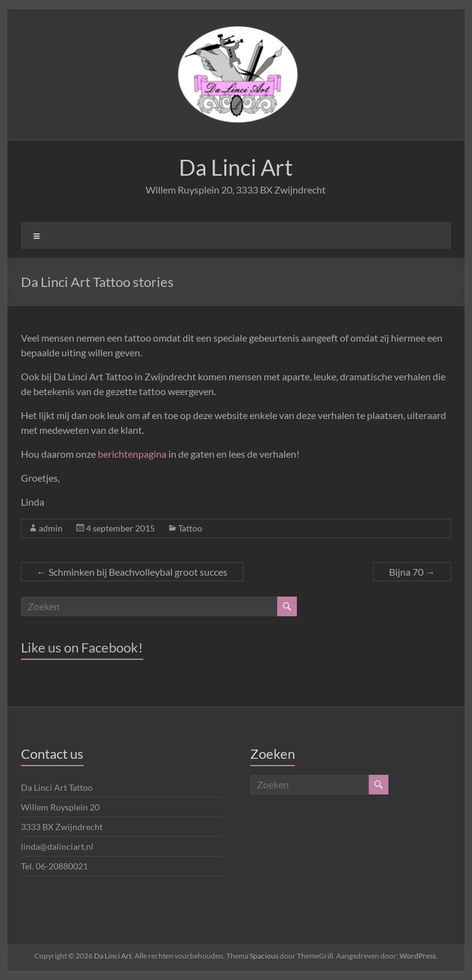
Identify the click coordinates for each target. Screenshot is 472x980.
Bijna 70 (412, 572)
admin (51, 528)
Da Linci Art (236, 167)
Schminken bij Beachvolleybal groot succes (132, 572)
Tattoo (190, 528)
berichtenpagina (132, 454)
